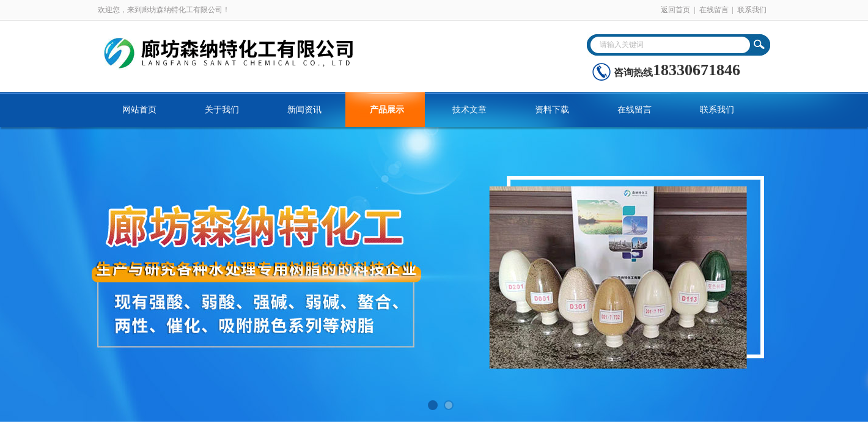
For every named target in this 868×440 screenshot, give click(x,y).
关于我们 (222, 110)
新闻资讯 (304, 110)
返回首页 (675, 10)
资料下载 (552, 110)
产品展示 (387, 110)
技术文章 (469, 110)
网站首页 (139, 110)
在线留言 (714, 10)
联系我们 (752, 10)
